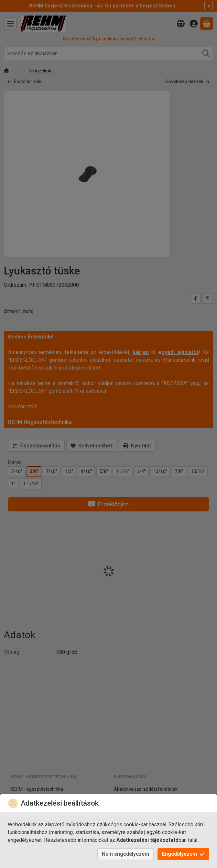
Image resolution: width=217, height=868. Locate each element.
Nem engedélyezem (125, 854)
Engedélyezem (183, 854)
